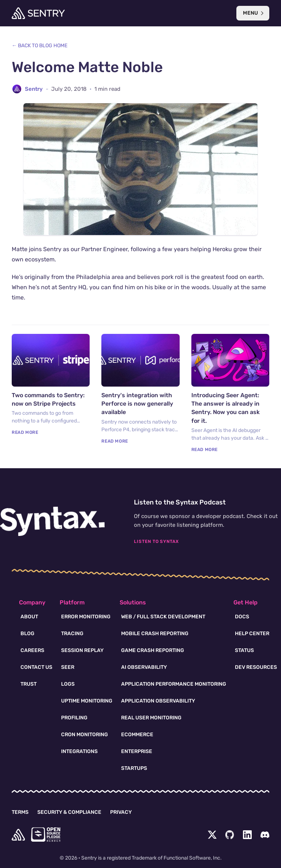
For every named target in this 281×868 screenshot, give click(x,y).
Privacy (121, 812)
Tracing (72, 634)
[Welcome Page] (38, 13)
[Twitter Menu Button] (212, 835)
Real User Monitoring (151, 718)
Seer (68, 667)
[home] (18, 835)
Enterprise (137, 751)
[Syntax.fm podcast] (52, 521)
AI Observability (144, 667)
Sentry (34, 89)
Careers (32, 650)
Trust (29, 684)
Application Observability (158, 701)
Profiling (74, 718)
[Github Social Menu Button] (230, 835)
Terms (20, 812)
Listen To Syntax (156, 541)
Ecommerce (137, 735)
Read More (25, 432)
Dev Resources (256, 667)
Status (244, 650)
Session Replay (82, 650)
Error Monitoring (86, 617)
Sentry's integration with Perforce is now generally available (137, 404)
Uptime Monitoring (87, 701)
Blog (27, 634)
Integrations (79, 751)
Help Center (252, 634)
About (29, 617)
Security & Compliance (69, 812)
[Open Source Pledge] (46, 835)
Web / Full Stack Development (163, 617)
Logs (68, 684)
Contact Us (36, 667)
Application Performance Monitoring (174, 684)
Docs (242, 617)
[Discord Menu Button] (265, 835)
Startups (134, 768)
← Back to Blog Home (40, 46)
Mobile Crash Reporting (155, 634)
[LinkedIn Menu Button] (247, 835)
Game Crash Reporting (153, 650)
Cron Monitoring (85, 735)
